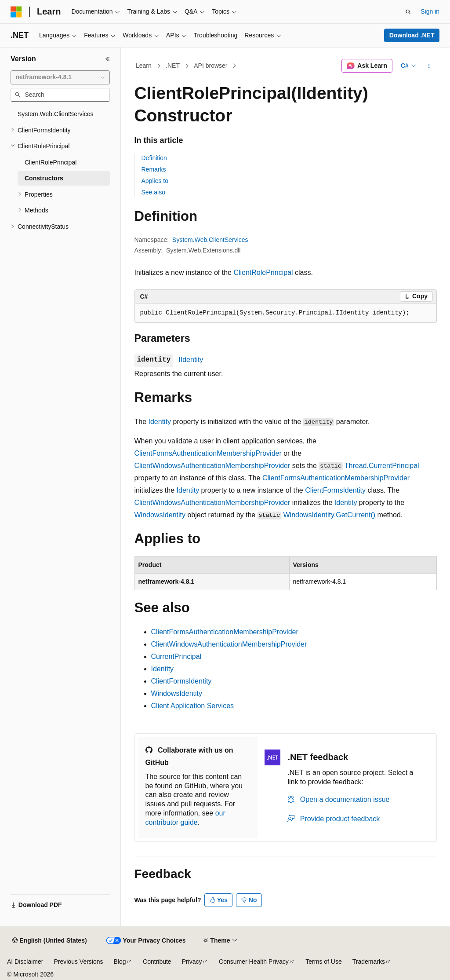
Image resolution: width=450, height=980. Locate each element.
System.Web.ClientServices (210, 240)
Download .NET (412, 35)
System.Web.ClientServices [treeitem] (56, 114)
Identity (160, 422)
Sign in (430, 11)
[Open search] (408, 12)
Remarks (154, 169)
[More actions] (429, 66)
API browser (210, 66)
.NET (173, 66)
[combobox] (60, 77)
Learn (144, 66)
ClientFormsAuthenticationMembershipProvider (208, 453)
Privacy (192, 962)
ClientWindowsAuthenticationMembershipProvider (212, 466)
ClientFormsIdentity (335, 490)
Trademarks (369, 962)
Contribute (157, 962)
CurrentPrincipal (176, 656)
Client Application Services (193, 706)
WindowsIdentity (160, 515)
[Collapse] (108, 59)
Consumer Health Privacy (254, 962)
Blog (120, 962)
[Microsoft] (16, 12)
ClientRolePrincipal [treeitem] (51, 162)
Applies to (155, 181)
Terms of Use (323, 962)
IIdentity (191, 360)
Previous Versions (78, 962)
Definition (154, 158)
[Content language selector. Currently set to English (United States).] (49, 941)
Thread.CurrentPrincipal (382, 466)
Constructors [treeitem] (44, 178)
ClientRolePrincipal (263, 272)
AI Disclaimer (25, 962)
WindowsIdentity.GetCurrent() (330, 515)
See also (153, 192)
